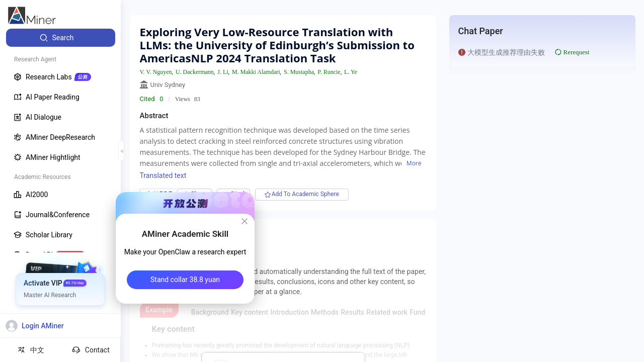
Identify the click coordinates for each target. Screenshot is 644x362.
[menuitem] (61, 38)
